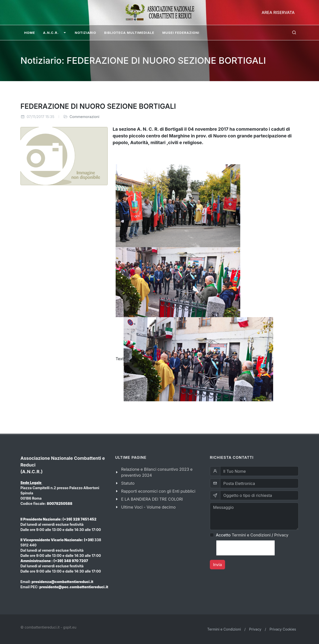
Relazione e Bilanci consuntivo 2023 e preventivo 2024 (157, 472)
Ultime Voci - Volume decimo (148, 507)
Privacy (281, 535)
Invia (217, 565)
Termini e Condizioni (251, 535)
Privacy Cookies (283, 629)
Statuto (128, 483)
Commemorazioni (84, 117)
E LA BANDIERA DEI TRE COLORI (152, 499)
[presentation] (245, 548)
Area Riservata (278, 12)
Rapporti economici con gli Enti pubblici (158, 491)
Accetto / (252, 535)
